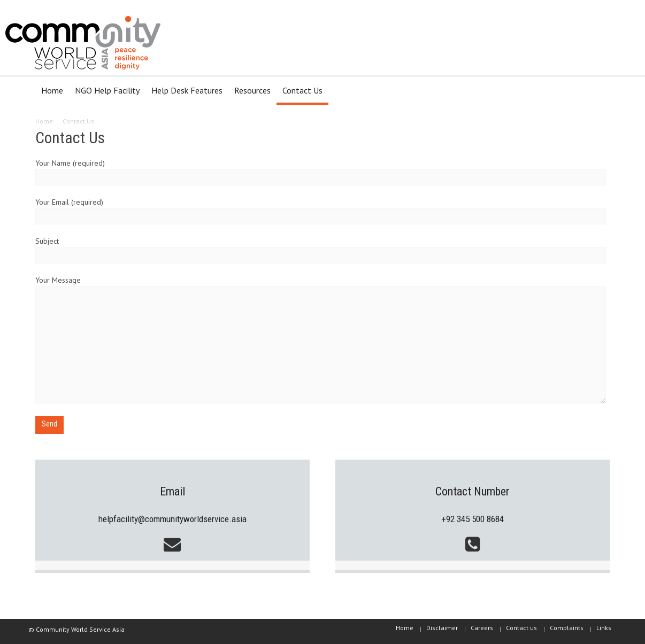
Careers (482, 628)
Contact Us (302, 90)
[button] (599, 90)
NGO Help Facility (107, 90)
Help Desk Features (187, 90)
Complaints (567, 628)
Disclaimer (442, 628)
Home (52, 90)
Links (604, 628)
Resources (252, 90)
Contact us (521, 628)
